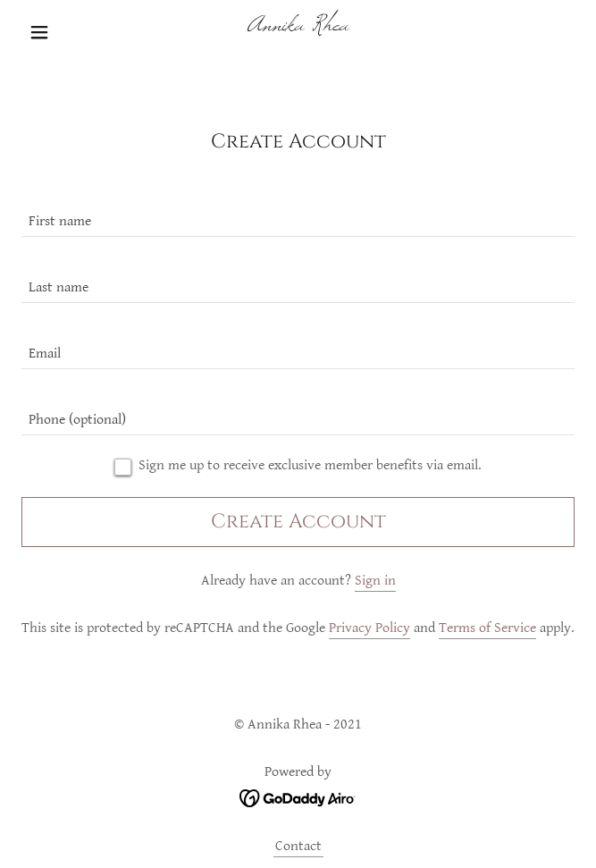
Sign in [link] (375, 581)
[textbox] (298, 215)
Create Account (298, 522)
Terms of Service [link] (487, 628)
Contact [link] (298, 846)
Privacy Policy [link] (369, 628)
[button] (63, 32)
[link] (298, 32)
